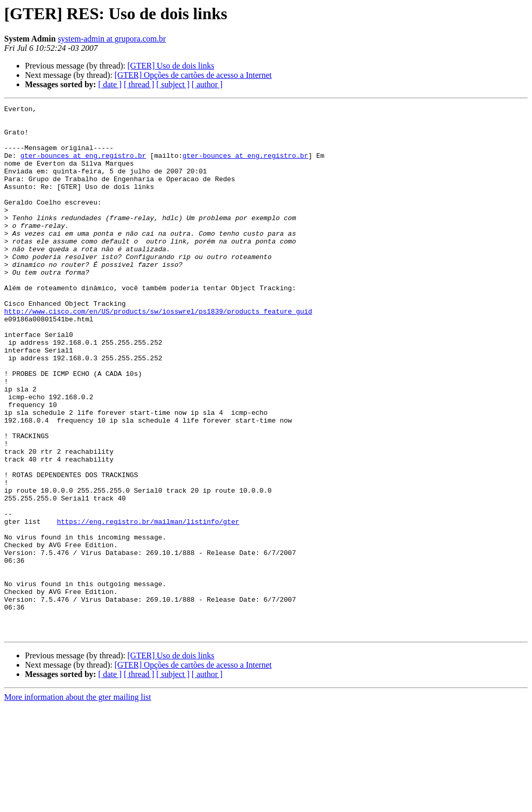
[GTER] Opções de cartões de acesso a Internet (193, 75)
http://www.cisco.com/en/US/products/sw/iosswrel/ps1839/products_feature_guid (158, 353)
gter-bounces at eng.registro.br (83, 166)
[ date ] (110, 84)
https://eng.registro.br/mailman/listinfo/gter (148, 605)
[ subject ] (173, 84)
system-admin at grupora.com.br (112, 39)
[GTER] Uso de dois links (171, 66)
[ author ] (207, 84)
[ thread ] (139, 84)
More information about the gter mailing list (78, 803)
